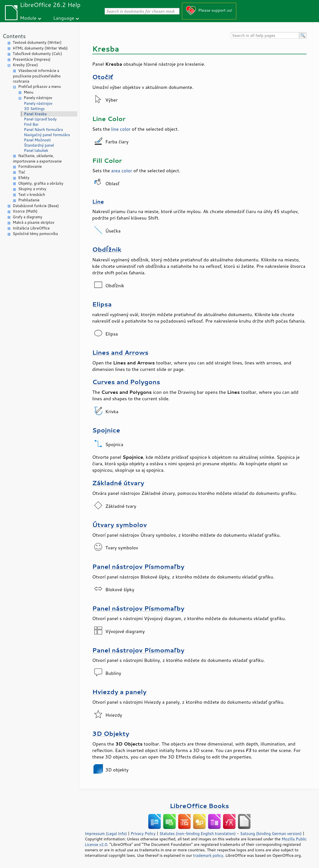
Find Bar (31, 124)
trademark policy (208, 855)
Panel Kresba (35, 114)
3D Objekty (111, 733)
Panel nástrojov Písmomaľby (138, 566)
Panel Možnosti (37, 140)
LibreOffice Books (199, 806)
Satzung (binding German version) (271, 833)
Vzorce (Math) (25, 211)
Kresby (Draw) (25, 65)
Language (64, 18)
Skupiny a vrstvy (32, 189)
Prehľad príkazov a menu (40, 87)
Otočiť (103, 77)
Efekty (24, 178)
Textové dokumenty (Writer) (37, 42)
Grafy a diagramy (27, 217)
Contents (14, 36)
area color (122, 171)
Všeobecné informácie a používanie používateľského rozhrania (37, 76)
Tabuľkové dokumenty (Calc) (37, 54)
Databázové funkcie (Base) (36, 206)
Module (28, 18)
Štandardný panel (39, 145)
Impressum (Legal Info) (106, 833)
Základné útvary (118, 483)
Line (98, 202)
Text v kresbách (32, 195)
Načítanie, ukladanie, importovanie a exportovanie (37, 159)
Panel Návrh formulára (43, 130)
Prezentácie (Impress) (32, 59)
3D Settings (34, 109)
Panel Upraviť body (40, 119)
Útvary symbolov (120, 525)
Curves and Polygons (126, 382)
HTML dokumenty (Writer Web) (40, 48)
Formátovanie (30, 166)
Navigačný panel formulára (47, 135)
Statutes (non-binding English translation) (197, 833)
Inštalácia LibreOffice (31, 228)
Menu (29, 92)
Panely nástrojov (38, 98)
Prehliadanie (29, 200)
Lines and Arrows (120, 352)
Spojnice (106, 430)
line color (121, 129)
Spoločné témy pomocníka (35, 234)
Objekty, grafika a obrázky (41, 183)
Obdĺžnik (107, 249)
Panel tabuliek (36, 150)
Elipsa (102, 304)
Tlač (22, 172)
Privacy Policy (143, 833)
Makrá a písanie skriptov (34, 222)
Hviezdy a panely (119, 692)
